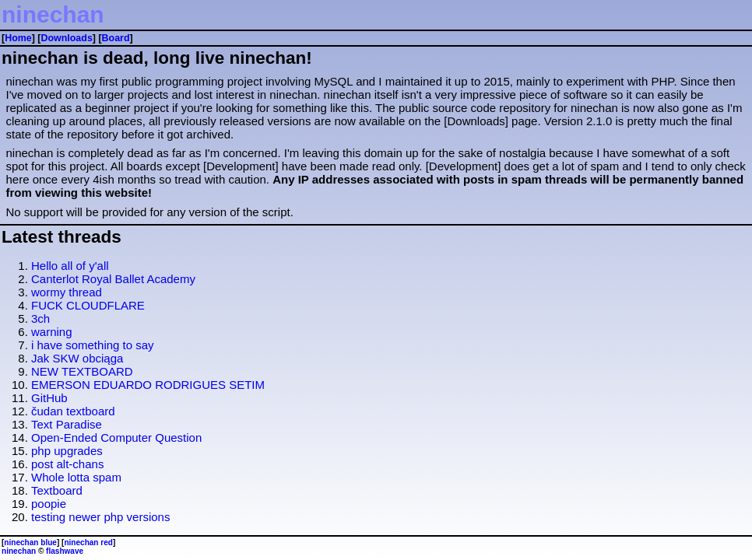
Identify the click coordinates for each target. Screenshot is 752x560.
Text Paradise (67, 424)
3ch (40, 318)
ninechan (53, 14)
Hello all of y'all (70, 266)
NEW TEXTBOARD (82, 371)
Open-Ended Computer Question (116, 437)
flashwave (65, 551)
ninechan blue (30, 542)
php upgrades (67, 451)
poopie (49, 504)
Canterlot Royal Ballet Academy (113, 279)
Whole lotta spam (76, 477)
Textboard (57, 490)
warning (52, 332)
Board (116, 38)
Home (18, 38)
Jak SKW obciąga (77, 358)
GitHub (49, 398)
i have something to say (93, 345)
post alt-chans (67, 464)
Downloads (66, 38)
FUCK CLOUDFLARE (88, 305)
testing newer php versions (100, 517)
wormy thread (67, 292)
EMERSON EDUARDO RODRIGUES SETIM (148, 385)
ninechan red (88, 542)
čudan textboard (73, 411)
